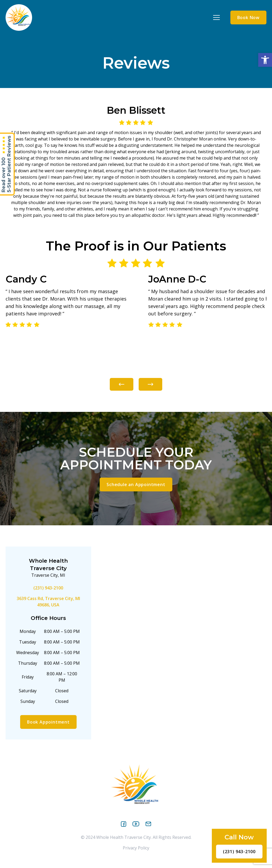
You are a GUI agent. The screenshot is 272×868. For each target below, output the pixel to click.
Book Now (248, 17)
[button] (265, 60)
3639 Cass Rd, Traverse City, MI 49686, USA (48, 602)
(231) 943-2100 (48, 588)
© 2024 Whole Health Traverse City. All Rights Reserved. (136, 837)
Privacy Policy (136, 848)
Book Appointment (48, 722)
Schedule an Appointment (136, 484)
